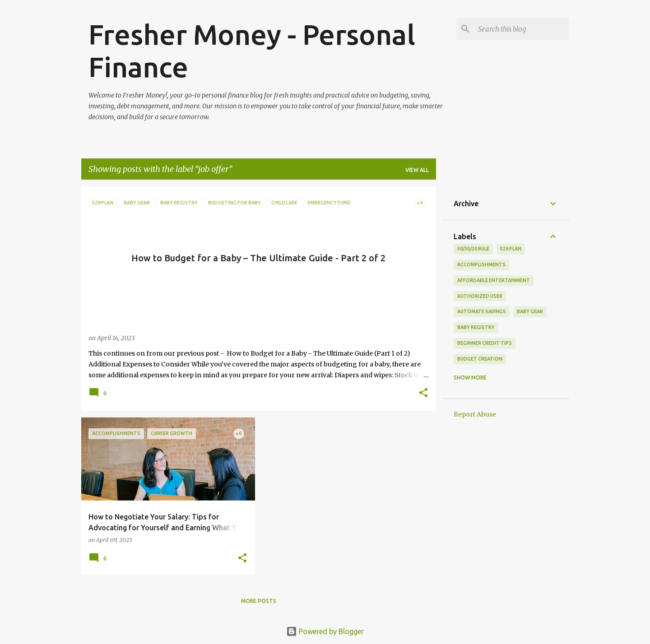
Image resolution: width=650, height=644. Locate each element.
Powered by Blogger (325, 631)
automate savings (482, 311)
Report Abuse (475, 414)
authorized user (480, 296)
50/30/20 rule (473, 249)
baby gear (530, 311)
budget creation (480, 359)
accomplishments (481, 264)
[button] (423, 394)
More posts (259, 601)
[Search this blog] (522, 29)
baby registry (476, 327)
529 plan (511, 249)
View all (417, 170)
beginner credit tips (485, 343)
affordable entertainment (494, 280)
